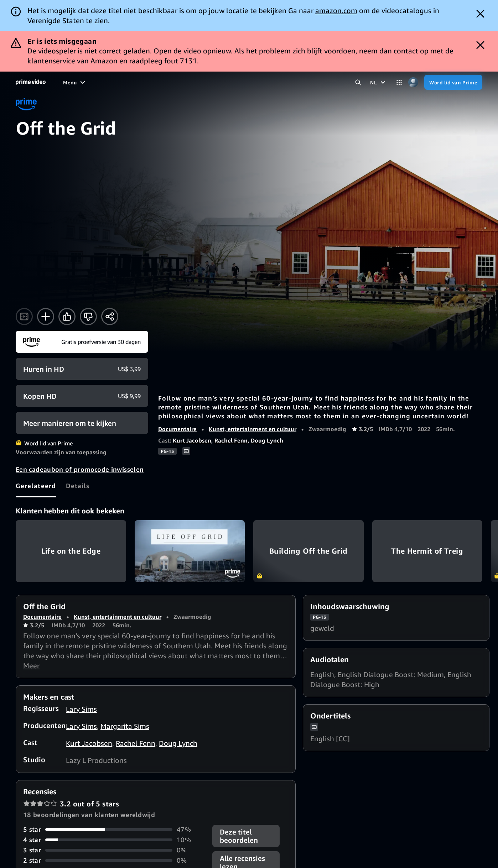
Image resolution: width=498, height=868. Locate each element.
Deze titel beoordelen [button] (239, 836)
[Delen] (110, 317)
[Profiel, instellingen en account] (413, 82)
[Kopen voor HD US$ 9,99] (82, 396)
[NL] (379, 82)
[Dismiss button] (480, 14)
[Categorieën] (399, 82)
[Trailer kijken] (24, 317)
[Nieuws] (221, 82)
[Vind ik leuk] (67, 317)
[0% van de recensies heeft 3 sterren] (113, 850)
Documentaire (177, 429)
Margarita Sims (125, 726)
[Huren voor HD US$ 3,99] (82, 369)
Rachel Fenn (231, 440)
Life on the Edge (71, 551)
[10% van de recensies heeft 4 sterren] (113, 840)
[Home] (31, 82)
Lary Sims (81, 709)
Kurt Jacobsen (192, 440)
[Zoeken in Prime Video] (358, 82)
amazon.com (336, 11)
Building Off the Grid (308, 551)
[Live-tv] (248, 82)
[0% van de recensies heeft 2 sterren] (113, 860)
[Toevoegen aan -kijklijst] (46, 317)
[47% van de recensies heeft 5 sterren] (113, 829)
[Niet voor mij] (88, 317)
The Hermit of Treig (427, 551)
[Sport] (194, 82)
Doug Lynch (267, 440)
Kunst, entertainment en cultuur (253, 429)
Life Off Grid (190, 551)
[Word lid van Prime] (453, 82)
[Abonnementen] (291, 82)
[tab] (36, 486)
